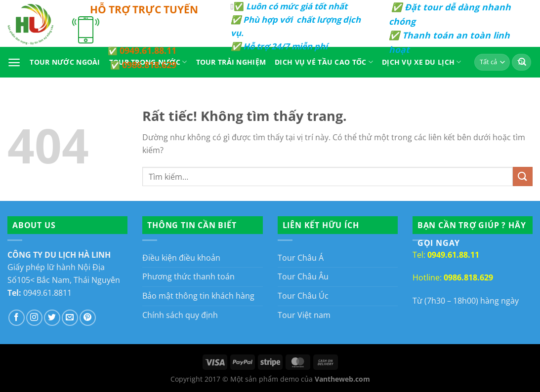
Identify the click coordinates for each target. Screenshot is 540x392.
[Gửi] (523, 176)
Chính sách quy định (180, 315)
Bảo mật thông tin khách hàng (198, 296)
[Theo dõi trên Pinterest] (88, 318)
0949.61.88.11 (148, 50)
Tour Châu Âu (303, 276)
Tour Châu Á (301, 258)
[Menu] (14, 62)
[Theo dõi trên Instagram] (34, 318)
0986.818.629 (149, 65)
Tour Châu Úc (303, 296)
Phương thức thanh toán (188, 276)
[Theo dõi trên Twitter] (52, 318)
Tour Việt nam (304, 315)
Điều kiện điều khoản (181, 258)
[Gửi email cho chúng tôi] (70, 318)
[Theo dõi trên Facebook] (17, 318)
